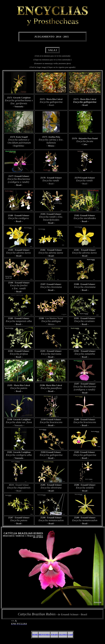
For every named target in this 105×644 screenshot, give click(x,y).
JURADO (54, 635)
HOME (35, 635)
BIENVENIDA (44, 635)
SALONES (63, 635)
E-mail (70, 635)
